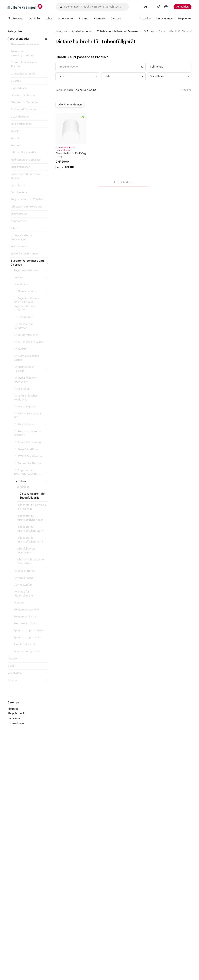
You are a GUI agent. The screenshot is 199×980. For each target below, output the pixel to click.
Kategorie (61, 32)
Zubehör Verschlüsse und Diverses (118, 32)
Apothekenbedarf (82, 32)
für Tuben (148, 32)
